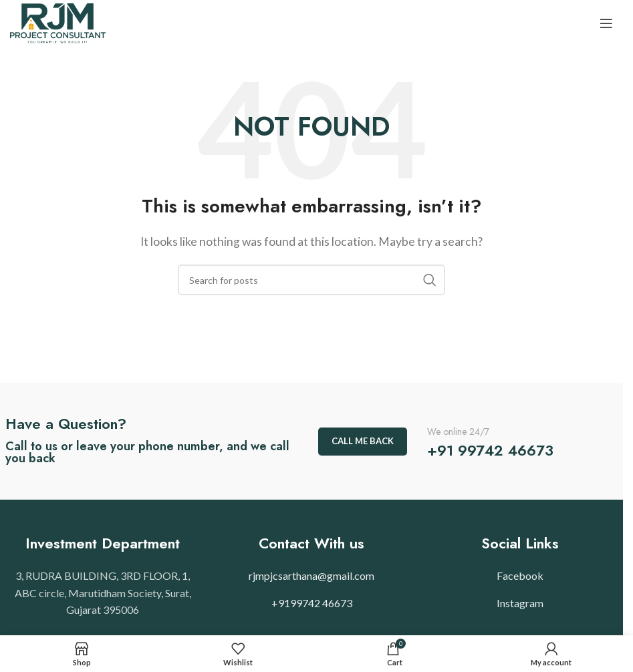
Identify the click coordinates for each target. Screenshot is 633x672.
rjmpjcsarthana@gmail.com (311, 575)
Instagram (520, 603)
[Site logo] (58, 22)
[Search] (311, 280)
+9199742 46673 (312, 603)
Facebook (520, 575)
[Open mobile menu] (606, 23)
